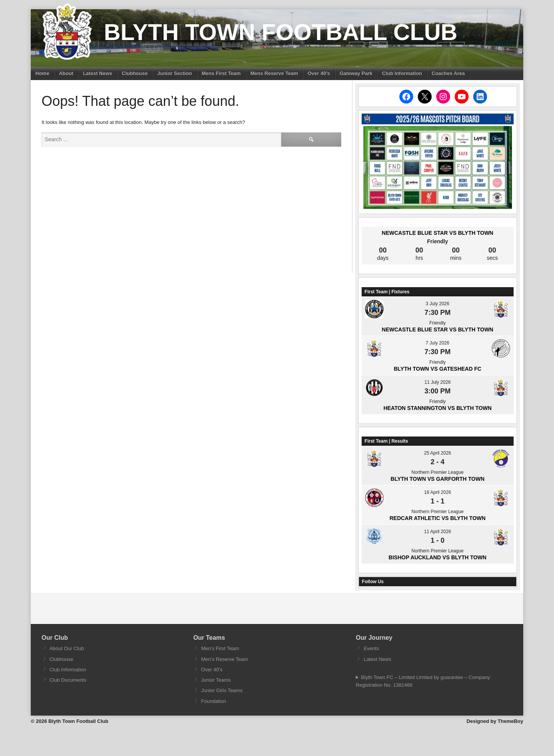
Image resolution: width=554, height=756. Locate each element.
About (66, 73)
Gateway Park (356, 73)
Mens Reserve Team (274, 73)
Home (42, 73)
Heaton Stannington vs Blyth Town (438, 408)
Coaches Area (448, 73)
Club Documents (68, 680)
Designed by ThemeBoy (495, 721)
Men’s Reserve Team (225, 659)
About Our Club (67, 648)
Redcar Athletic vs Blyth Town (437, 518)
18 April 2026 (437, 492)
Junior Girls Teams (222, 690)
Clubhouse (135, 73)
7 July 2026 (438, 343)
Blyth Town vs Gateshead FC (437, 369)
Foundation (214, 701)
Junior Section (175, 73)
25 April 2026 (437, 453)
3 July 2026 (438, 304)
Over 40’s (319, 73)
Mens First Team (221, 73)
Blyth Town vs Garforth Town (437, 479)
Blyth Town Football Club (281, 32)
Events (371, 648)
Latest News (98, 73)
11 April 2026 (437, 532)
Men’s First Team (220, 648)
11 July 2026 (437, 382)
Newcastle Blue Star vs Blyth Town (437, 233)
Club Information (402, 73)
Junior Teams (216, 680)
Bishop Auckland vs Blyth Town (437, 557)
